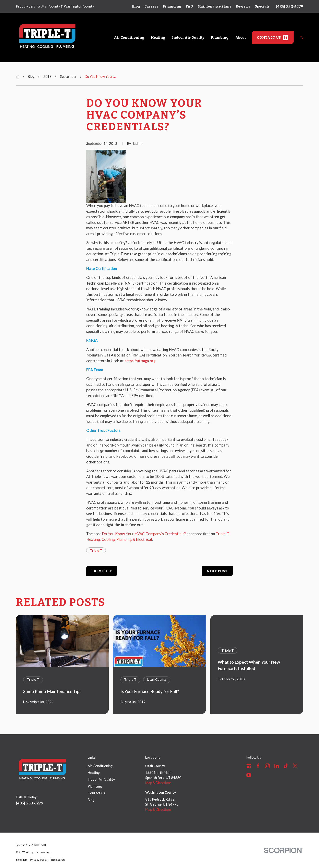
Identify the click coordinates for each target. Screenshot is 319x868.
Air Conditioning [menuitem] (129, 37)
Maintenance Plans (214, 6)
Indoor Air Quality (101, 779)
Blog (136, 6)
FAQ (189, 6)
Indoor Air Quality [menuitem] (188, 37)
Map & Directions (158, 783)
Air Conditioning (100, 766)
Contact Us (96, 793)
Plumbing (95, 786)
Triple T (96, 551)
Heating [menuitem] (158, 37)
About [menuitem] (241, 37)
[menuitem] (21, 860)
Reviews (243, 6)
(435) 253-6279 (290, 6)
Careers (151, 6)
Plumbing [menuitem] (220, 37)
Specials (262, 6)
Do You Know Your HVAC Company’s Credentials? (144, 534)
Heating (94, 773)
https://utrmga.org (140, 361)
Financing (172, 6)
